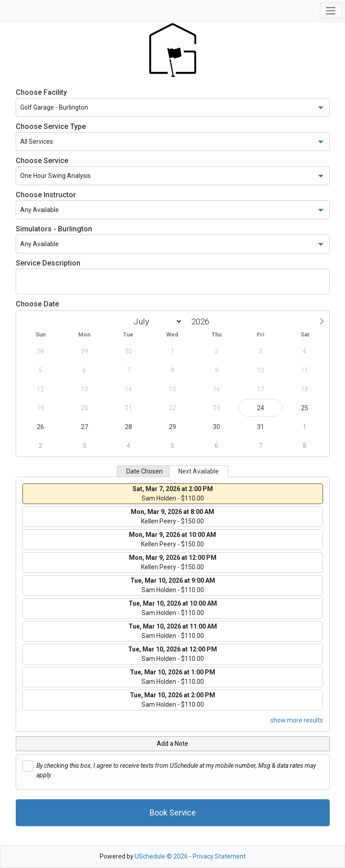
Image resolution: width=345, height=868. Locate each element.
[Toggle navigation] (331, 11)
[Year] (203, 321)
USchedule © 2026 (161, 856)
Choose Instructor (46, 195)
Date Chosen (144, 471)
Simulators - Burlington (54, 229)
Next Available (199, 471)
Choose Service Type (51, 126)
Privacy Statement (219, 856)
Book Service (173, 813)
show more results (297, 720)
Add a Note (172, 744)
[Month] (156, 321)
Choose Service (42, 161)
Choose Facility (41, 92)
